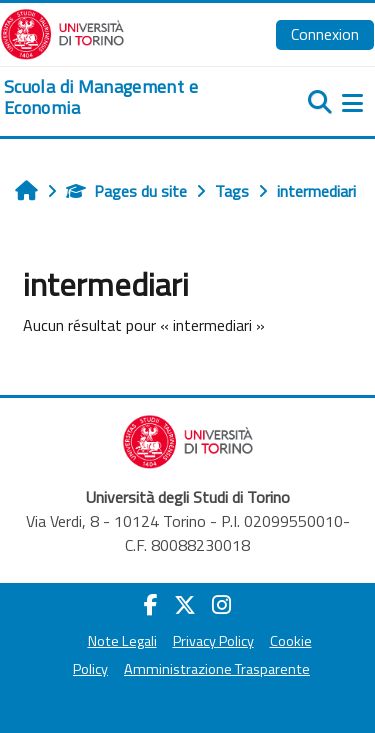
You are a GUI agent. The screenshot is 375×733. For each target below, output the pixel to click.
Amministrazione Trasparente (217, 669)
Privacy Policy (213, 641)
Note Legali (122, 641)
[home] (125, 97)
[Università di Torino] (62, 32)
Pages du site (126, 191)
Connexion (325, 34)
